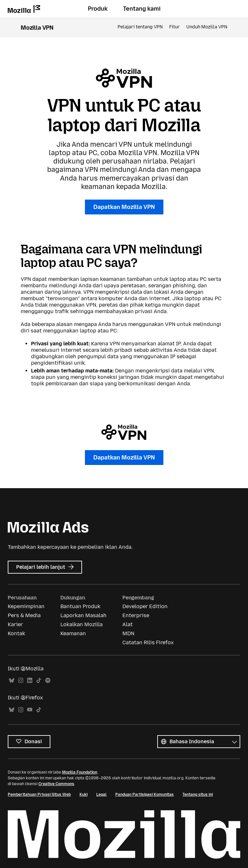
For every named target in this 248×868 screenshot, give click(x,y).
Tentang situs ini (198, 794)
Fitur (175, 27)
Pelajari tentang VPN (140, 27)
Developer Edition (145, 606)
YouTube (30, 710)
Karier (15, 624)
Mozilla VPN (37, 28)
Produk (98, 9)
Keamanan (73, 633)
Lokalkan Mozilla (82, 624)
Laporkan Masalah (83, 615)
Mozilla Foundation (80, 772)
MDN (128, 633)
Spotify (48, 681)
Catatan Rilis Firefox (148, 642)
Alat (128, 624)
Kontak (16, 633)
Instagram (21, 681)
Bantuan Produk (80, 606)
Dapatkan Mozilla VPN (124, 207)
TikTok (39, 681)
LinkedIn (30, 681)
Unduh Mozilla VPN (207, 27)
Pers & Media (24, 615)
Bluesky (12, 681)
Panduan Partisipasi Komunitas (145, 794)
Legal (101, 794)
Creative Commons (56, 784)
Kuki (83, 794)
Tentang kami (142, 9)
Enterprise (136, 615)
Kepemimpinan (26, 606)
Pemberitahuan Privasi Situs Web (39, 794)
